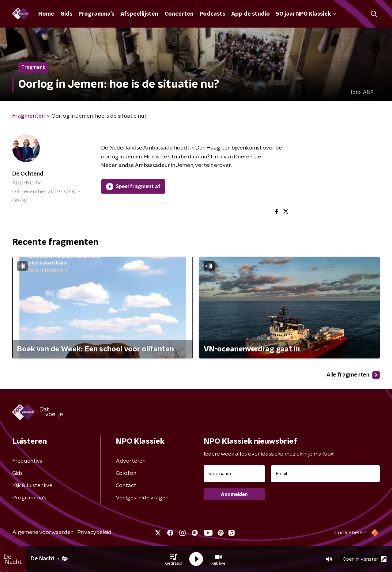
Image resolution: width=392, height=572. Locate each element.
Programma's (96, 14)
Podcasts (212, 14)
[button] (174, 559)
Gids (66, 14)
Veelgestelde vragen (142, 498)
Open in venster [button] (365, 559)
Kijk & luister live (32, 486)
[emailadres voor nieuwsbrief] (325, 474)
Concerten (179, 14)
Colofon (126, 473)
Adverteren (131, 461)
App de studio (251, 14)
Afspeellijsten (139, 14)
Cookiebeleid (351, 533)
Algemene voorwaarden (43, 532)
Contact (126, 486)
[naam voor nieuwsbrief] (234, 474)
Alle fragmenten (353, 375)
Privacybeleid (94, 532)
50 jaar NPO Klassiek (306, 14)
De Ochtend (28, 174)
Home (46, 14)
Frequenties (27, 461)
